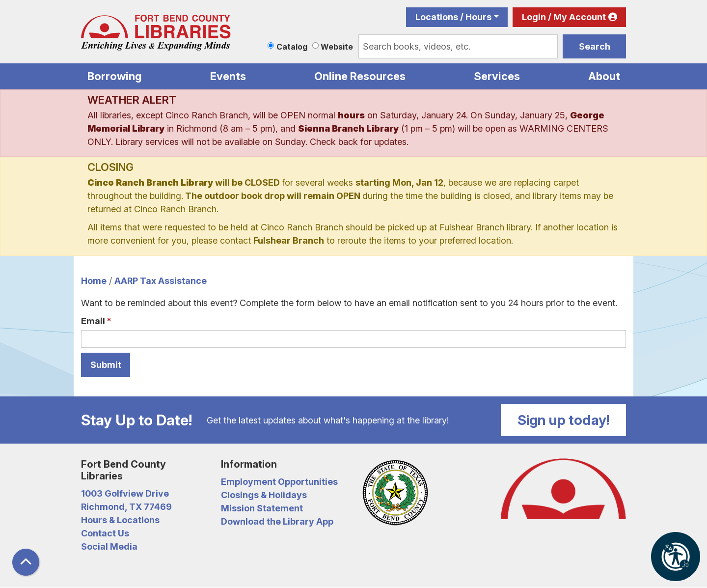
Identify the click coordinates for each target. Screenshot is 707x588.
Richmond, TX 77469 (126, 507)
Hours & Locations (120, 520)
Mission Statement (262, 508)
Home (94, 281)
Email (93, 321)
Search (595, 46)
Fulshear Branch (289, 240)
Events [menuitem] (228, 76)
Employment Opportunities (279, 482)
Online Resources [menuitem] (360, 76)
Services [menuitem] (497, 76)
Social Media (109, 546)
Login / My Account (564, 17)
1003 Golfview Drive (125, 493)
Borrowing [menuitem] (115, 76)
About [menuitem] (604, 76)
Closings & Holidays (264, 495)
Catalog (292, 47)
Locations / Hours (453, 17)
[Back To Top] (26, 562)
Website (337, 47)
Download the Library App (277, 521)
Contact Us (105, 533)
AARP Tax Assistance (161, 281)
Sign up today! (564, 420)
